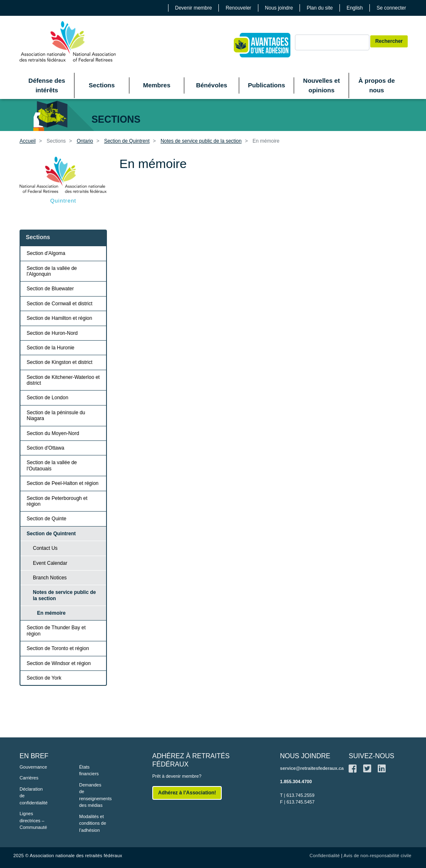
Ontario (85, 141)
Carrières (29, 778)
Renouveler (238, 8)
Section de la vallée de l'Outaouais (52, 465)
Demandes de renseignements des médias (95, 795)
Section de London (47, 398)
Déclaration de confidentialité (33, 796)
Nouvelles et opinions (322, 85)
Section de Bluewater (50, 289)
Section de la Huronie (51, 348)
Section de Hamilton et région (59, 318)
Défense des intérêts (47, 85)
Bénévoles (212, 85)
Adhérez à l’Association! (187, 793)
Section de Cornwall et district (59, 304)
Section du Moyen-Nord (53, 433)
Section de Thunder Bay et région (56, 631)
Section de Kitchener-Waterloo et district (63, 380)
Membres (157, 85)
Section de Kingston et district (59, 362)
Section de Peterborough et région (57, 501)
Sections (102, 85)
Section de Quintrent (127, 141)
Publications (266, 85)
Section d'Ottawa (45, 448)
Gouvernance (33, 767)
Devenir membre (194, 8)
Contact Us (45, 548)
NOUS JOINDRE (305, 756)
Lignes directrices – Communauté (33, 820)
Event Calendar (50, 563)
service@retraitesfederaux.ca (312, 768)
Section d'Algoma (46, 253)
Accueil (28, 141)
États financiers (89, 770)
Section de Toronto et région (58, 648)
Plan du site (320, 8)
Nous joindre (279, 8)
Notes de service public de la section (201, 141)
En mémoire (51, 613)
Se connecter (391, 8)
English (355, 8)
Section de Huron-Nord (52, 333)
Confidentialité (325, 856)
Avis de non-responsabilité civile (378, 856)
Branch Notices (50, 578)
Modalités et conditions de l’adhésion (93, 823)
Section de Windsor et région (59, 663)
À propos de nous (377, 85)
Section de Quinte (46, 519)
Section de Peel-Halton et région (63, 483)
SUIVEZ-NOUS (371, 756)
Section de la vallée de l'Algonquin (52, 271)
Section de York (44, 678)
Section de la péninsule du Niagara (56, 415)
